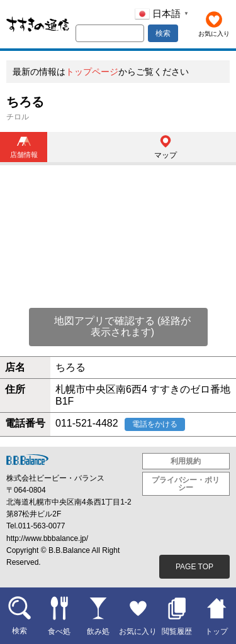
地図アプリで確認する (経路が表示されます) (123, 326)
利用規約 (186, 461)
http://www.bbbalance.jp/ (47, 538)
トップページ (92, 72)
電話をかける (155, 424)
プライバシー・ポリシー (186, 484)
